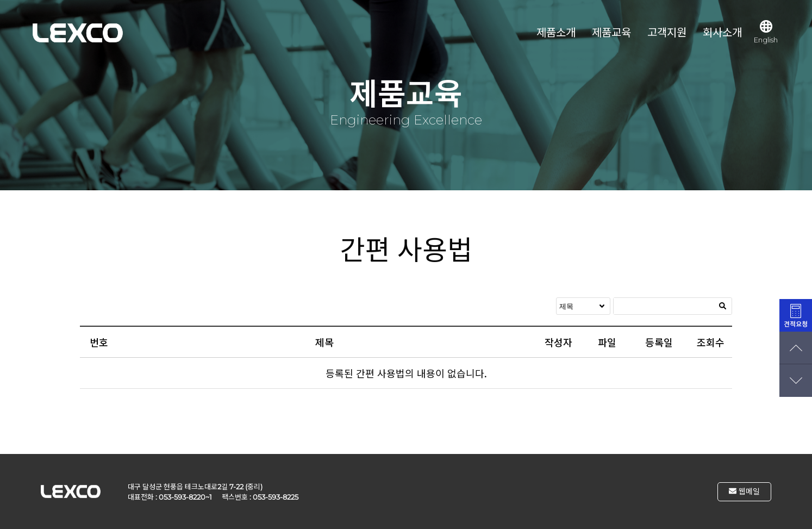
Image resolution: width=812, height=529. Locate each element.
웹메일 (744, 491)
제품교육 (611, 33)
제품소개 (556, 33)
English (766, 32)
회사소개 (722, 33)
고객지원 (667, 33)
